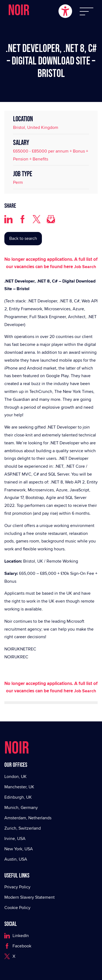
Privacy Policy (17, 887)
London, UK (16, 776)
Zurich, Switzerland (23, 828)
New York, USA (19, 849)
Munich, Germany (21, 807)
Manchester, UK (19, 787)
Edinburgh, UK (18, 797)
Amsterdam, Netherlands (28, 818)
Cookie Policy (17, 908)
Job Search (85, 267)
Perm (18, 182)
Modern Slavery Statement (30, 897)
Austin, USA (16, 859)
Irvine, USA (15, 838)
